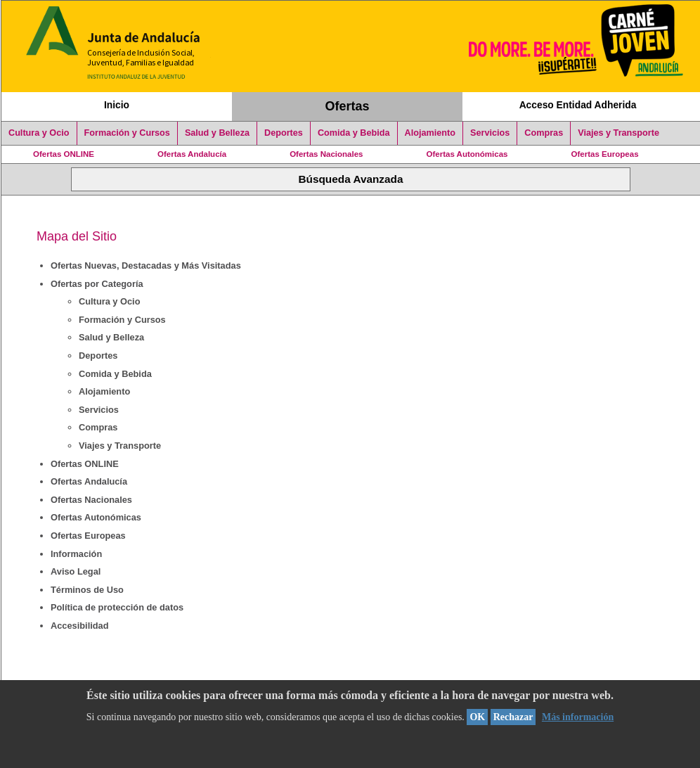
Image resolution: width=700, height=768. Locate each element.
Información (76, 554)
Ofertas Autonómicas (467, 154)
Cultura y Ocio (39, 133)
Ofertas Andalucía (192, 154)
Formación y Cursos (127, 133)
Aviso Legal (76, 571)
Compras (544, 133)
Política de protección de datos (117, 607)
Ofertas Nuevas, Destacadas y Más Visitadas (146, 265)
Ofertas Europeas (605, 154)
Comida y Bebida (354, 133)
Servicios (490, 133)
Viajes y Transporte (618, 133)
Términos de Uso (87, 590)
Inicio (117, 105)
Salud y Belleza (217, 133)
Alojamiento (430, 133)
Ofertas (348, 106)
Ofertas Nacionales (326, 154)
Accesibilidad (80, 626)
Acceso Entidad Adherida (578, 105)
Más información (578, 717)
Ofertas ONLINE (64, 154)
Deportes (284, 133)
